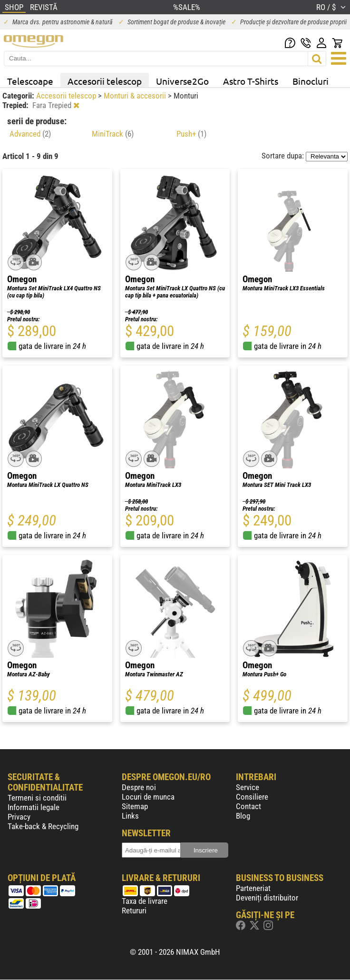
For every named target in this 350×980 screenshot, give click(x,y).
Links (130, 816)
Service (248, 787)
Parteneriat (253, 888)
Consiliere (252, 797)
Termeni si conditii (37, 798)
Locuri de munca (148, 797)
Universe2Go (182, 81)
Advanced (30, 134)
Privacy (19, 817)
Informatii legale (34, 807)
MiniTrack (113, 134)
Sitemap (135, 806)
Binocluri (311, 81)
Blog (243, 816)
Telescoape (30, 81)
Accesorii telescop (105, 81)
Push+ (191, 134)
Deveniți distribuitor (267, 898)
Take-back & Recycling (43, 826)
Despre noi (139, 787)
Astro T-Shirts (251, 81)
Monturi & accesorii (136, 96)
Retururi (134, 911)
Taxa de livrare (145, 901)
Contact (248, 806)
